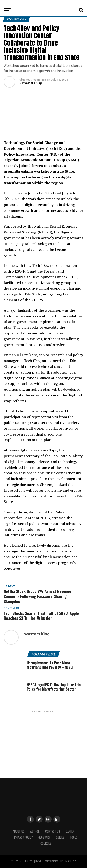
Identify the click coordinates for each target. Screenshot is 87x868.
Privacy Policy (23, 837)
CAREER (70, 831)
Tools (74, 837)
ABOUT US (19, 831)
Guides (60, 837)
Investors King (32, 83)
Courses (46, 843)
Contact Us (53, 831)
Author (35, 831)
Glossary (44, 837)
